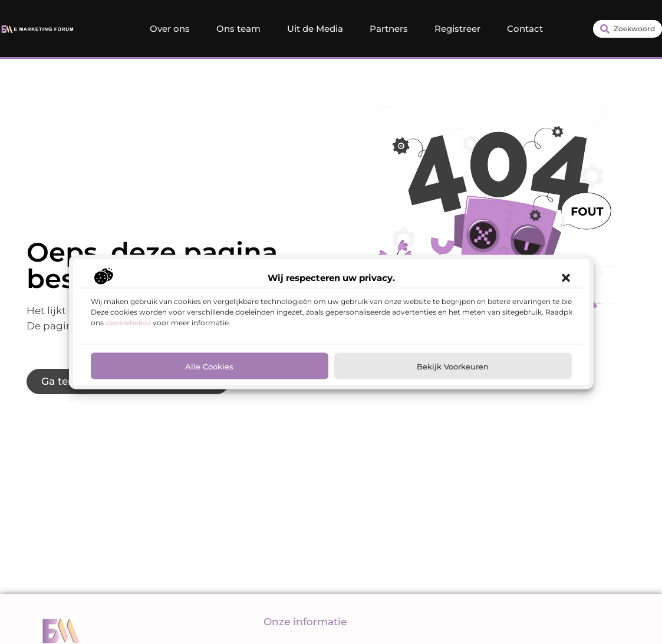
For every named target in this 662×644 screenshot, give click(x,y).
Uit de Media (315, 29)
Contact (525, 29)
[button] (566, 278)
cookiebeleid (128, 323)
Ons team (238, 29)
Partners (389, 29)
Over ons (170, 29)
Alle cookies (209, 366)
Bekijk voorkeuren (453, 366)
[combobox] (628, 29)
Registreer (457, 29)
